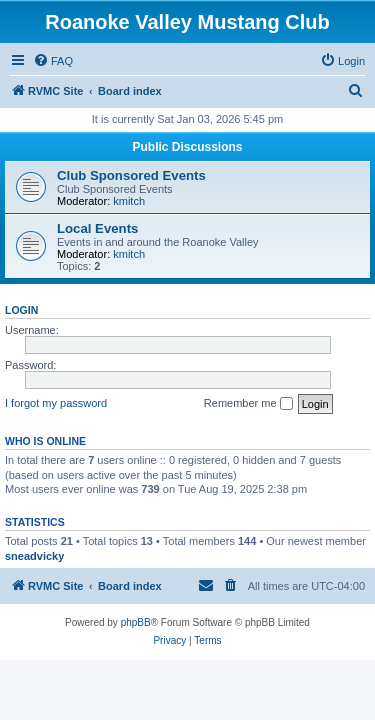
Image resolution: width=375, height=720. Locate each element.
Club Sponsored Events (131, 175)
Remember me (248, 404)
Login (21, 310)
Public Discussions (187, 147)
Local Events (97, 228)
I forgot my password (56, 403)
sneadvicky (34, 556)
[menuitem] (53, 61)
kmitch (129, 201)
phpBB (136, 622)
